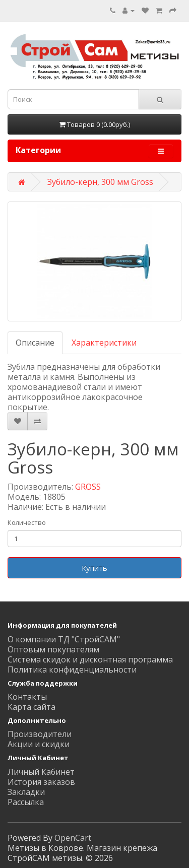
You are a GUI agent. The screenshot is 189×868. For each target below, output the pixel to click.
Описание (35, 343)
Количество (27, 522)
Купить (94, 568)
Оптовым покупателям (53, 649)
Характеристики (104, 343)
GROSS (88, 487)
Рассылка (26, 802)
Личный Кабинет (41, 772)
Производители (40, 734)
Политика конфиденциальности (72, 670)
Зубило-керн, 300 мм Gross (100, 182)
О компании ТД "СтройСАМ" (64, 639)
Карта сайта (31, 707)
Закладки (26, 792)
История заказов (41, 782)
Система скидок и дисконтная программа (90, 659)
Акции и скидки (39, 744)
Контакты (27, 697)
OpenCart (73, 838)
